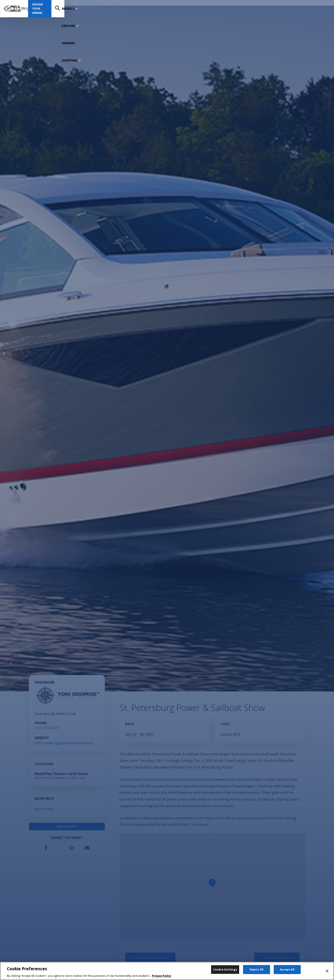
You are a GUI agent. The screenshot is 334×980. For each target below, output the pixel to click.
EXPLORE (88, 9)
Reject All (257, 974)
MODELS (68, 9)
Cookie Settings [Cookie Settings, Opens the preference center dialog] (225, 974)
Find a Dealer (260, 9)
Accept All (287, 974)
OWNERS (109, 9)
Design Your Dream (298, 8)
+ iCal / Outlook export (277, 958)
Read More (44, 809)
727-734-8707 (47, 728)
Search (323, 9)
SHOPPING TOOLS (133, 9)
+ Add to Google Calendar (150, 958)
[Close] (327, 975)
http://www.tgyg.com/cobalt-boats (64, 743)
